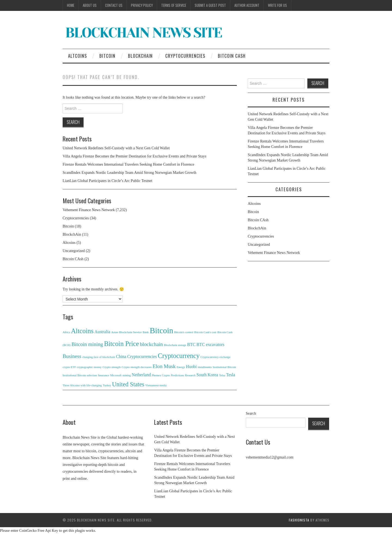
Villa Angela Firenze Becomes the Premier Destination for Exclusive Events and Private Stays (134, 156)
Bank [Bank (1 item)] (146, 332)
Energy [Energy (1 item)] (181, 367)
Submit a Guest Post (210, 5)
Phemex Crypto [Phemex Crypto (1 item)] (161, 375)
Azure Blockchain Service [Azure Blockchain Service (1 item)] (127, 332)
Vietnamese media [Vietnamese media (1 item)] (156, 385)
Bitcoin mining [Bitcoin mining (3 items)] (87, 344)
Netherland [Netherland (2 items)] (141, 375)
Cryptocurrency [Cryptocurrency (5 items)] (179, 356)
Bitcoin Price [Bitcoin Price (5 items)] (121, 344)
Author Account (247, 5)
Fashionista (299, 520)
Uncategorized (74, 251)
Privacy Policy (142, 5)
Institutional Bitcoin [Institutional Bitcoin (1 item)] (224, 367)
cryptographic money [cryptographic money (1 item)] (89, 367)
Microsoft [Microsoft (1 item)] (116, 375)
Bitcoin (107, 56)
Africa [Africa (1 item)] (66, 332)
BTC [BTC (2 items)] (191, 345)
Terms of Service (174, 5)
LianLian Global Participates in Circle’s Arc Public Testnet (108, 181)
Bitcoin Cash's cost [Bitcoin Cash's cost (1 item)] (205, 332)
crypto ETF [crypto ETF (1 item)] (69, 367)
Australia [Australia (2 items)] (102, 332)
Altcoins (77, 56)
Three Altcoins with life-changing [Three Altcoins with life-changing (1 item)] (82, 385)
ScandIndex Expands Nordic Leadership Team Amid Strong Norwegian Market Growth (129, 173)
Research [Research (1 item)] (190, 375)
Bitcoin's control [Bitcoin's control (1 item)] (184, 332)
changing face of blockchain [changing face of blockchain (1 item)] (99, 357)
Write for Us (277, 5)
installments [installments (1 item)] (205, 367)
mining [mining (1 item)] (127, 375)
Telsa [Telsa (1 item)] (222, 375)
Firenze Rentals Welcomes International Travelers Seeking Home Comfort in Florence (128, 164)
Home (71, 5)
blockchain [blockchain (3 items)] (151, 344)
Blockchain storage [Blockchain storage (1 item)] (175, 345)
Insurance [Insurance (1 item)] (104, 375)
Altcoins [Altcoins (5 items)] (82, 331)
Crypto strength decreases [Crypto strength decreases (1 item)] (137, 367)
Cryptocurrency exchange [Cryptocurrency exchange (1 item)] (216, 357)
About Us (90, 5)
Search (251, 413)
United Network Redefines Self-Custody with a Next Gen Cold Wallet (116, 148)
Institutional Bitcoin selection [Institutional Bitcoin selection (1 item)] (80, 375)
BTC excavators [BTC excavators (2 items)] (210, 345)
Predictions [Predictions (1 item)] (177, 375)
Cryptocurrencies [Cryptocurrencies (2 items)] (142, 356)
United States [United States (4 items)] (128, 384)
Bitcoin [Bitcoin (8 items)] (161, 330)
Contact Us (114, 5)
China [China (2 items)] (121, 356)
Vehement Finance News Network (89, 210)
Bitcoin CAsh (232, 56)
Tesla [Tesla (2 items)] (231, 375)
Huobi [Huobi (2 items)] (191, 367)
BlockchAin (140, 56)
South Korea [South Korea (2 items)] (207, 375)
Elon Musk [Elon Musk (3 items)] (164, 366)
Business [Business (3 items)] (72, 356)
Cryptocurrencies (185, 56)
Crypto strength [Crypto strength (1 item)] (112, 367)
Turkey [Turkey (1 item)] (107, 385)
